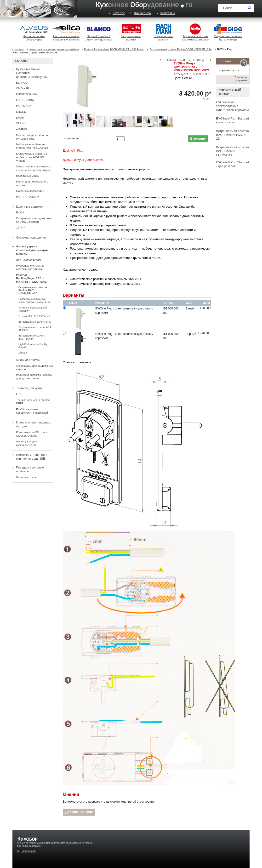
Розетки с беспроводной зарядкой (33, 309)
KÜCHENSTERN (27, 94)
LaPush (23, 353)
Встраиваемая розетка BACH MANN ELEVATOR (232, 151)
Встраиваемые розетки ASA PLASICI (35, 329)
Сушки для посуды (28, 360)
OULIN (20, 123)
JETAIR (21, 227)
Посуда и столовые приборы (30, 469)
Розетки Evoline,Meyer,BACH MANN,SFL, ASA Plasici (114, 49)
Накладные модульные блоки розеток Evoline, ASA (34, 300)
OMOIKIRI (23, 88)
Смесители (92, 39)
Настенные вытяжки (66, 36)
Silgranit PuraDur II (99, 36)
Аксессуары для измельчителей (26, 443)
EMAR (20, 117)
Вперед (199, 60)
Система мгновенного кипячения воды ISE (32, 457)
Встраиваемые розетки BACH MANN (32, 337)
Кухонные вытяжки (30, 207)
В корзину (198, 139)
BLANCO (22, 83)
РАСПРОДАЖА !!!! (28, 197)
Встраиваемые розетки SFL (35, 322)
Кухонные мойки (34, 36)
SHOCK (21, 112)
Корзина (225, 61)
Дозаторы (106, 39)
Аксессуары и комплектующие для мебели (54, 49)
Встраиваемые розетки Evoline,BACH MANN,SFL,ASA (181, 49)
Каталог (119, 13)
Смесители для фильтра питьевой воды (32, 137)
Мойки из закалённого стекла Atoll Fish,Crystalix (32, 146)
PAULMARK (24, 106)
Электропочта (28, 851)
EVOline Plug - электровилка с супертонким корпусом (232, 106)
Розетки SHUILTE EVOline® (34, 316)
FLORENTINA (25, 100)
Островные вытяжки (66, 39)
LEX (19, 394)
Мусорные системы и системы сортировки (30, 267)
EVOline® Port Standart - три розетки (232, 120)
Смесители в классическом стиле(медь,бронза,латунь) (34, 168)
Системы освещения (31, 237)
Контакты (168, 13)
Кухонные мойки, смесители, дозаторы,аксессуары (32, 73)
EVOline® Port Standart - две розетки (232, 164)
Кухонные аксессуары (30, 191)
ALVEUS (21, 129)
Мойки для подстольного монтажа (32, 183)
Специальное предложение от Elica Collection (34, 220)
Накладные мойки (28, 176)
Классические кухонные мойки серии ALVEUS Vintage (31, 157)
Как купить (142, 13)
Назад (172, 60)
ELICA (20, 212)
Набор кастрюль (27, 477)
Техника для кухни (29, 388)
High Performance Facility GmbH (33, 346)
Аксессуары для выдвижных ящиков (34, 367)
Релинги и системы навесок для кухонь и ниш (34, 376)
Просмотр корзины (241, 79)
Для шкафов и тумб (29, 260)
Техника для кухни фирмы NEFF (33, 402)
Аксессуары (34, 39)
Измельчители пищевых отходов (33, 424)
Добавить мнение (79, 812)
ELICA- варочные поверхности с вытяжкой (32, 411)
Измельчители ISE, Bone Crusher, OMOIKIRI (32, 434)
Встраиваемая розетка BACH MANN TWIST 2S (232, 135)
